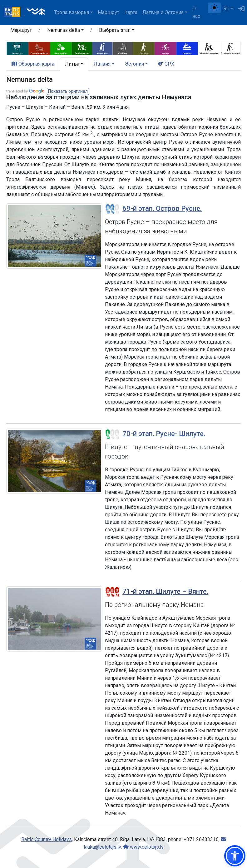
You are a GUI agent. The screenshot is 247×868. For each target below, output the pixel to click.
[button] (235, 856)
